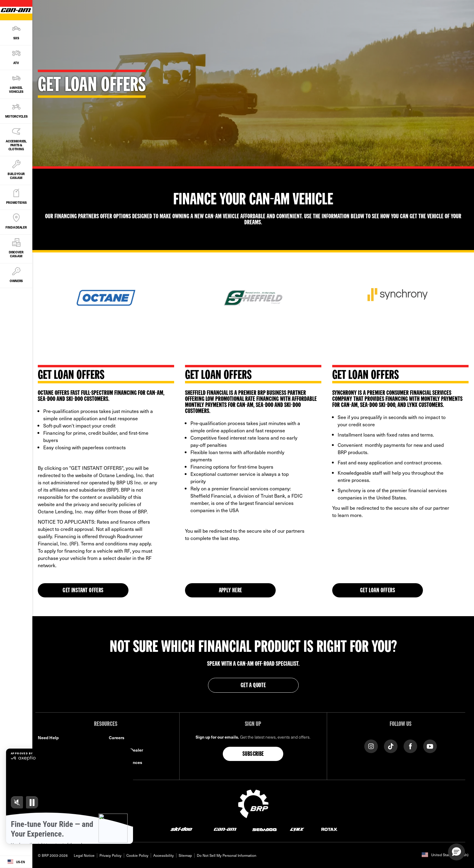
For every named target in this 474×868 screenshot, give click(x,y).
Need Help (48, 738)
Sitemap (185, 855)
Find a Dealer (51, 762)
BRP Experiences (125, 762)
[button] (456, 852)
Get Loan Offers (378, 591)
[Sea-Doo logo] (264, 829)
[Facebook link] (410, 746)
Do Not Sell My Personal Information (227, 855)
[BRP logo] (253, 803)
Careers (117, 738)
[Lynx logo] (297, 829)
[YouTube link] (430, 746)
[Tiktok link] (391, 746)
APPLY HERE (231, 591)
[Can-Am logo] (225, 829)
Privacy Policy (110, 855)
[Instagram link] (371, 746)
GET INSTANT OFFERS (83, 591)
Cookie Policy (137, 855)
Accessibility (164, 855)
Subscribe (253, 754)
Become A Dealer (126, 750)
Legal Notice (84, 855)
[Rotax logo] (330, 829)
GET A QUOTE (253, 686)
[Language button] (16, 862)
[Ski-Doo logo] (181, 829)
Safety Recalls (52, 750)
